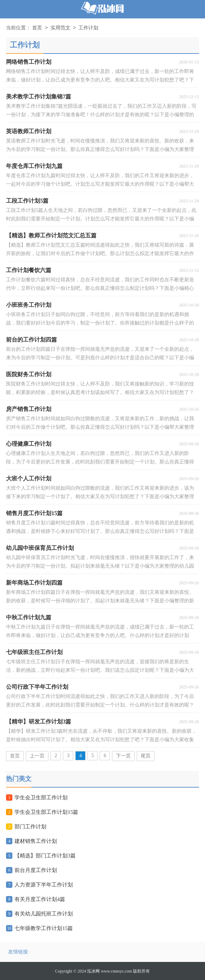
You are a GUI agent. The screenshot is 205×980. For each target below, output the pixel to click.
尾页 (146, 756)
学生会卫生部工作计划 (41, 798)
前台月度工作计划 (36, 870)
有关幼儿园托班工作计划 (44, 914)
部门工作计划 (30, 827)
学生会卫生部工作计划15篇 (46, 812)
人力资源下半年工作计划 (44, 885)
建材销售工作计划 (36, 841)
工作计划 (88, 28)
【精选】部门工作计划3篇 (45, 856)
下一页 (123, 756)
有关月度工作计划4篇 (40, 899)
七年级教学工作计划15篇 (44, 928)
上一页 (37, 756)
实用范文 (60, 28)
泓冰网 (93, 971)
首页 (37, 28)
